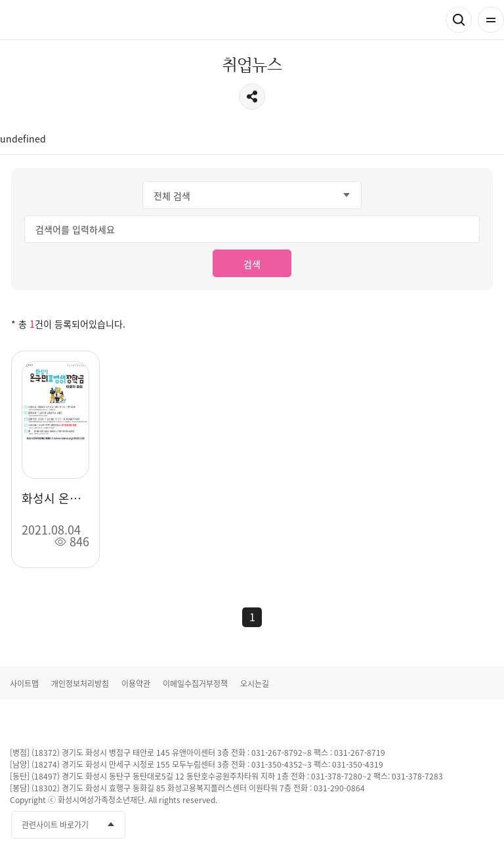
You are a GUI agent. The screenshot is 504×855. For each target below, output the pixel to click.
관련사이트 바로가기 (55, 825)
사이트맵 (24, 684)
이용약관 (136, 684)
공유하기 (252, 97)
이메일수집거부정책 (195, 684)
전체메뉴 (491, 20)
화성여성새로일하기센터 (78, 20)
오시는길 (255, 684)
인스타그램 (459, 825)
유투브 (434, 825)
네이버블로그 (483, 825)
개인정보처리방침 (80, 684)
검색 (459, 20)
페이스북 (410, 825)
